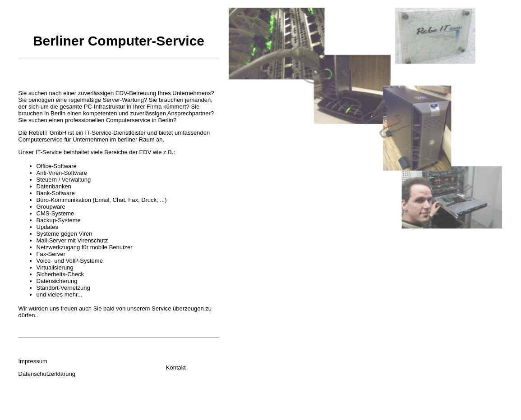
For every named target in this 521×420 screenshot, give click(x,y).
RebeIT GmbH (48, 133)
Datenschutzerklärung (47, 374)
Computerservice (41, 139)
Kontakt (176, 367)
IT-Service (49, 152)
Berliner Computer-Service (119, 41)
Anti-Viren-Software (62, 173)
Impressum (33, 361)
